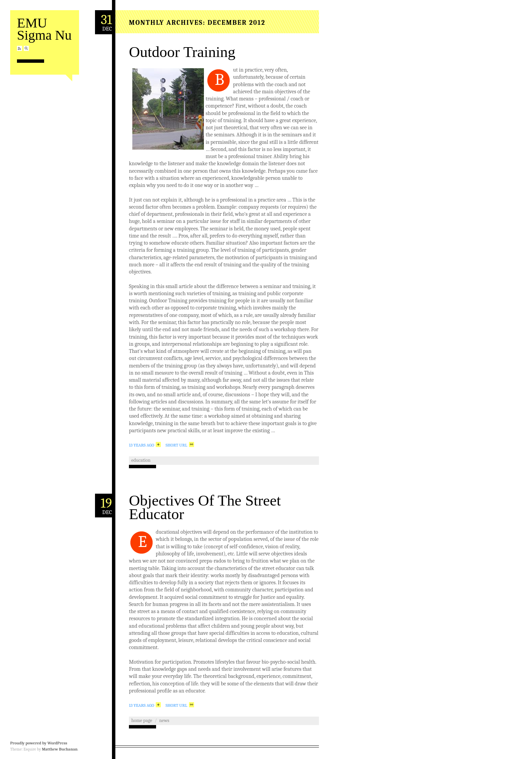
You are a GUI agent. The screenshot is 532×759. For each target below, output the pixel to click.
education (141, 460)
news (164, 720)
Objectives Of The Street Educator (205, 507)
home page (142, 720)
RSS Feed (20, 48)
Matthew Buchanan (60, 749)
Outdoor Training (182, 52)
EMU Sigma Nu (44, 29)
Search (26, 48)
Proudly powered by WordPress (39, 743)
